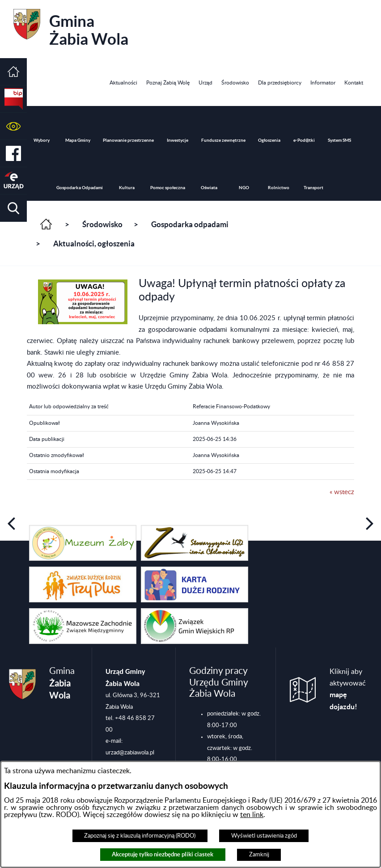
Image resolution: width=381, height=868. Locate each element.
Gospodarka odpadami (190, 224)
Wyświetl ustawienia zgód (264, 836)
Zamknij (259, 855)
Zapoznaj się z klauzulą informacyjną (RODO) (140, 836)
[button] (13, 126)
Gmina (71, 28)
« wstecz (342, 492)
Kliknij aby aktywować (348, 689)
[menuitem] (123, 83)
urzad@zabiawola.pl (130, 753)
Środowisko (102, 224)
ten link (252, 815)
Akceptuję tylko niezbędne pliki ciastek (163, 854)
